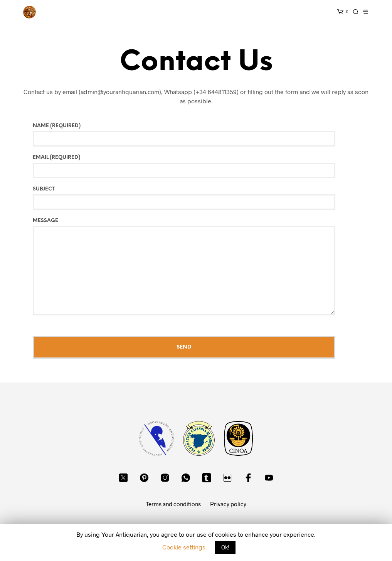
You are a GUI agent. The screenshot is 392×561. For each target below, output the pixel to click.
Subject (201, 198)
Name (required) (201, 135)
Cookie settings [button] (184, 547)
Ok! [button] (225, 547)
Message (201, 267)
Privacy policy (228, 504)
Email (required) (201, 167)
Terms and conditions (173, 504)
